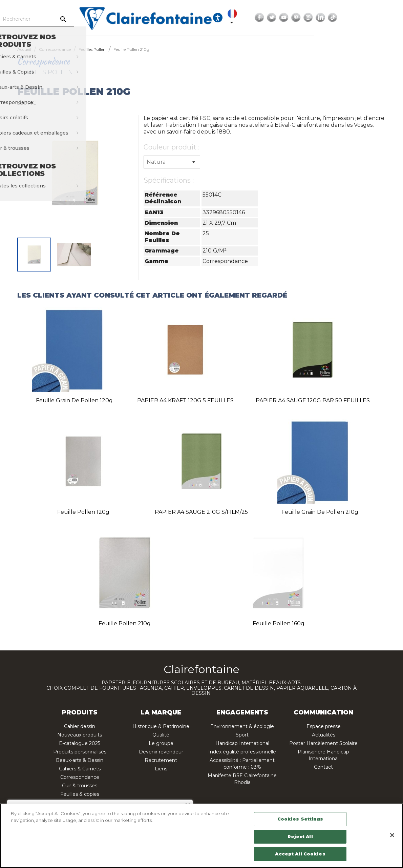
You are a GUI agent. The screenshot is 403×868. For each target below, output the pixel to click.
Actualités (324, 735)
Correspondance (80, 777)
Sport (242, 735)
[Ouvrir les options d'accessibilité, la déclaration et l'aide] (268, 18)
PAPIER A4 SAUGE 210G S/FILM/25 (201, 512)
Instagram (359, 18)
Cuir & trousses (80, 786)
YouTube (334, 18)
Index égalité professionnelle (242, 752)
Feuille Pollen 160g (279, 623)
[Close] (392, 835)
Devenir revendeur (161, 752)
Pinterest (346, 18)
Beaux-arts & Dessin (80, 760)
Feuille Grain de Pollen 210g (320, 512)
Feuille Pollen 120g (83, 512)
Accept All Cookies (300, 854)
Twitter (322, 18)
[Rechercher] (82, 19)
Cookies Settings (300, 819)
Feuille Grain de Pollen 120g (74, 400)
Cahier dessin (80, 726)
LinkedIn (371, 18)
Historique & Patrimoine (161, 726)
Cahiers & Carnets (80, 769)
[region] (201, 836)
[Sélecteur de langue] (284, 18)
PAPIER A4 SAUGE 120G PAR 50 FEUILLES (313, 400)
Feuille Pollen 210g (125, 623)
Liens (161, 769)
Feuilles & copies (80, 794)
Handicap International (242, 743)
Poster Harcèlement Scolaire (323, 743)
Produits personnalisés (80, 752)
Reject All (300, 836)
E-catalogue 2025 (80, 743)
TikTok (383, 18)
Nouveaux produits (80, 735)
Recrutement (161, 760)
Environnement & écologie (242, 726)
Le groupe (161, 743)
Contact (323, 767)
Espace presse (324, 726)
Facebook (310, 18)
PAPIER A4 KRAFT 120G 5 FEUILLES (185, 400)
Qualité (161, 735)
